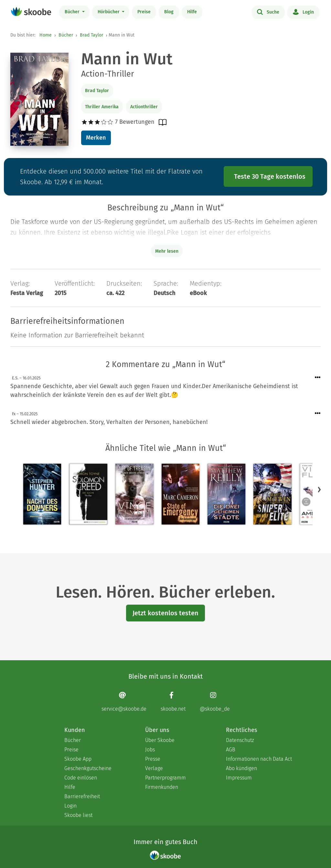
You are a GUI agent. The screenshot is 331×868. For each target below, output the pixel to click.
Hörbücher (109, 12)
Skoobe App (78, 759)
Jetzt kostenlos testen (165, 613)
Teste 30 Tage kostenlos (270, 176)
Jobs (150, 750)
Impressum (239, 778)
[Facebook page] (173, 701)
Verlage (154, 768)
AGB (231, 750)
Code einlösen (81, 778)
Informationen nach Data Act (259, 759)
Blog (169, 12)
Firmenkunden (162, 787)
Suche (268, 12)
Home (46, 35)
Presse (153, 759)
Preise (144, 12)
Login (303, 12)
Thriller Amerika (102, 107)
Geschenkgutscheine (88, 768)
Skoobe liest (78, 815)
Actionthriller (144, 107)
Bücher (73, 12)
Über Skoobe (160, 740)
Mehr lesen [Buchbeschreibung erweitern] (167, 251)
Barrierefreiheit (82, 796)
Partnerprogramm (165, 778)
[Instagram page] (215, 701)
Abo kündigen (241, 768)
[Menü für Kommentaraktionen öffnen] (318, 378)
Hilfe (192, 12)
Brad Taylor (91, 35)
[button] (319, 489)
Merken (96, 138)
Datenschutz (240, 740)
